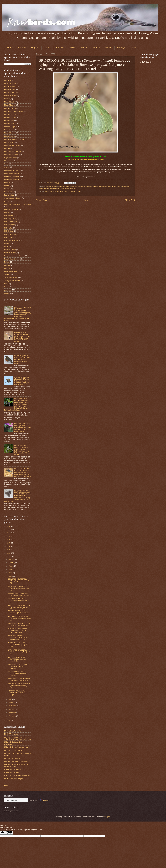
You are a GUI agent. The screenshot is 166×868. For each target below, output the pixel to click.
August (11, 702)
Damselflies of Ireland (12, 170)
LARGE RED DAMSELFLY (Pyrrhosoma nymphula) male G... (19, 652)
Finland (60, 48)
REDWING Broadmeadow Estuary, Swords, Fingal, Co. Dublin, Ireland (22, 359)
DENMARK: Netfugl (11, 734)
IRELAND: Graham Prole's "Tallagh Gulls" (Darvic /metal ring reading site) (17, 738)
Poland (109, 48)
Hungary (7, 212)
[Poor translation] (9, 833)
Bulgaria (35, 48)
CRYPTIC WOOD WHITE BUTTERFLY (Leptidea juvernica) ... (17, 659)
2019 (9, 550)
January (12, 559)
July (10, 699)
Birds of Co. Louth (11, 117)
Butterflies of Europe (91, 186)
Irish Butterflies (55, 189)
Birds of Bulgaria (10, 108)
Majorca (7, 246)
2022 (9, 720)
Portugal (121, 48)
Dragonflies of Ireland (12, 180)
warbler (7, 293)
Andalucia (8, 80)
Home (10, 48)
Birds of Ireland (10, 136)
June (10, 576)
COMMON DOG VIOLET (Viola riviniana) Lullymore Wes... (19, 624)
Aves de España (10, 83)
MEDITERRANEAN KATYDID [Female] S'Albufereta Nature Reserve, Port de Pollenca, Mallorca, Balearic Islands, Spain (17, 404)
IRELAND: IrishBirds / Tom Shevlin (16, 761)
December (12, 716)
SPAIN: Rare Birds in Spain (14, 779)
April (10, 569)
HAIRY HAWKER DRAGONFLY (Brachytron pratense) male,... (19, 594)
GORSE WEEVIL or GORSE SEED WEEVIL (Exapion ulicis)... (18, 645)
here (81, 159)
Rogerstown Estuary (11, 271)
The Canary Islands (11, 278)
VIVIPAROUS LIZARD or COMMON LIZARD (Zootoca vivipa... (19, 693)
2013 (9, 530)
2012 (9, 526)
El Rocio (7, 183)
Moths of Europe (10, 250)
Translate (43, 800)
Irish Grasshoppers (11, 222)
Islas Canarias (9, 237)
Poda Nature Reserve (12, 259)
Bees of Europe (10, 89)
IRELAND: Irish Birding (12, 758)
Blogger (107, 817)
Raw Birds (50, 183)
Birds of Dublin (9, 102)
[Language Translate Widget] (16, 800)
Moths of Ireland (10, 253)
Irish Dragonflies (10, 219)
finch (6, 284)
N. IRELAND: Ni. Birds (12, 773)
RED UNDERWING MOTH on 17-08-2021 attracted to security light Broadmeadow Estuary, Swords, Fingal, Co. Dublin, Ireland (18, 496)
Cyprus (48, 48)
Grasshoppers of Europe (13, 198)
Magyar (7, 243)
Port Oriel (8, 265)
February (12, 563)
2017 (9, 543)
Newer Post (42, 200)
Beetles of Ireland (10, 96)
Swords (7, 274)
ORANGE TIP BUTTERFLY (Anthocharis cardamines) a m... (19, 600)
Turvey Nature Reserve (12, 281)
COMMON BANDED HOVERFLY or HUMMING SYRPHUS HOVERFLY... (18, 638)
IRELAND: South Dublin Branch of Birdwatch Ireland (16, 765)
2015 (9, 536)
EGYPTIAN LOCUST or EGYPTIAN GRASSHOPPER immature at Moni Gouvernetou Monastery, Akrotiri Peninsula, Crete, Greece (18, 314)
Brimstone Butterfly (51, 186)
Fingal (6, 189)
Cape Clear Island (11, 158)
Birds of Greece (10, 133)
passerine (8, 290)
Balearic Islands (10, 86)
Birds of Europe (10, 127)
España (7, 186)
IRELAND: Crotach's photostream (16, 747)
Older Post (130, 200)
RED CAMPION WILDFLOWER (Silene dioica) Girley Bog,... (19, 680)
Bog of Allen (8, 142)
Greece (72, 48)
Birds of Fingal (9, 130)
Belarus (22, 48)
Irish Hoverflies (9, 225)
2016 (9, 540)
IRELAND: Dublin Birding (13, 750)
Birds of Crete (9, 120)
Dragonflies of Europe (12, 176)
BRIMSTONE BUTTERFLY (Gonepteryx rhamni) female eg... (19, 581)
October (12, 709)
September (13, 706)
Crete (6, 164)
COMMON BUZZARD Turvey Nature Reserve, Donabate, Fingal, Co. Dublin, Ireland (22, 381)
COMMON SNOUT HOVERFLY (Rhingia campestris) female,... (19, 666)
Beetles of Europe (10, 93)
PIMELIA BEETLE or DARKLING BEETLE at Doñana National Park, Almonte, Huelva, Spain (23, 472)
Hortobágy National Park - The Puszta (18, 204)
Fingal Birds (8, 192)
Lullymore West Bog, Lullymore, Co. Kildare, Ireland (63, 191)
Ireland (84, 48)
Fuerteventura (9, 195)
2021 (9, 556)
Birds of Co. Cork (10, 114)
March (11, 566)
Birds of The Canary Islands (14, 139)
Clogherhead (9, 161)
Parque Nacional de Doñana (14, 256)
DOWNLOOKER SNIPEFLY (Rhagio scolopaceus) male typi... (19, 588)
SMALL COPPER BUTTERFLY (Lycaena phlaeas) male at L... (20, 607)
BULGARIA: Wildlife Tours (13, 731)
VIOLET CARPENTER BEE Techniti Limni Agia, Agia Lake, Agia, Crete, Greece (22, 428)
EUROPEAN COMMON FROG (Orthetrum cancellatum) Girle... (19, 686)
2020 (9, 553)
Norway (96, 48)
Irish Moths (8, 228)
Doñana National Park (12, 173)
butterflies (62, 186)
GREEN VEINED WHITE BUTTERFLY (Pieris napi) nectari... (18, 673)
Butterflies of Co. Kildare (74, 186)
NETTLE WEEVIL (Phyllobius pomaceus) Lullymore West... (19, 612)
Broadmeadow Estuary (12, 145)
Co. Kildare (118, 186)
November (12, 713)
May (10, 573)
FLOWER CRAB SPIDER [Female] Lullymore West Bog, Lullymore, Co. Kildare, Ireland (22, 450)
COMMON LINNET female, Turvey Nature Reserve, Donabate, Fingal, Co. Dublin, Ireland (22, 337)
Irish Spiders (9, 231)
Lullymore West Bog (69, 189)
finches (7, 287)
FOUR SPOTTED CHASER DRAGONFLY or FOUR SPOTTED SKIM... (18, 630)
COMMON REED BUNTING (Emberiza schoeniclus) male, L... (19, 618)
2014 (9, 533)
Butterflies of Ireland (106, 186)
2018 (9, 546)
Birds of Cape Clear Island (13, 111)
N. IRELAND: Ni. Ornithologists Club (17, 776)
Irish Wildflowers (10, 234)
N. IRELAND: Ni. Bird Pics (13, 769)
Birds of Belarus (10, 105)
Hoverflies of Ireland (11, 209)
